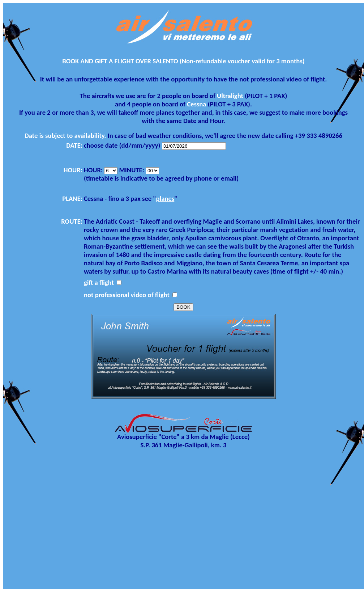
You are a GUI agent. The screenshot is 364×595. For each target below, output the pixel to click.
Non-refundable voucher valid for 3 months (242, 61)
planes (165, 199)
